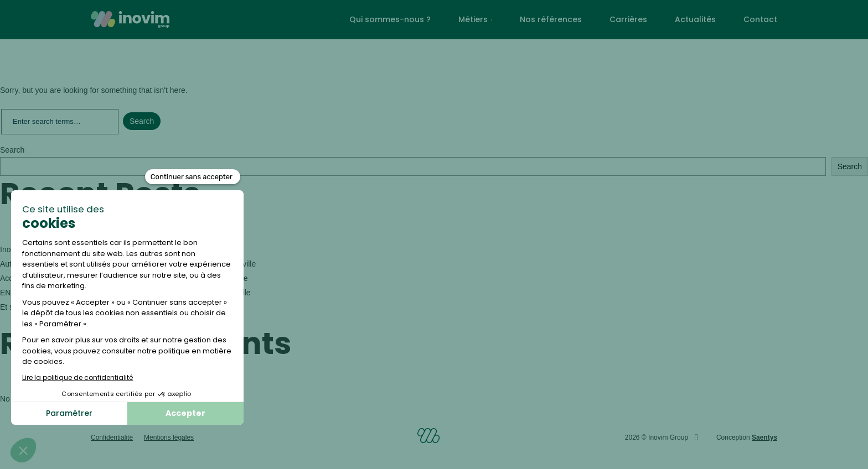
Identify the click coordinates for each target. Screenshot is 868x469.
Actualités (695, 19)
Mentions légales (169, 437)
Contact (760, 19)
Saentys (764, 437)
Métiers (473, 19)
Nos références (551, 19)
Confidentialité (112, 437)
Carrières (628, 19)
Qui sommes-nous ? (390, 19)
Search (12, 150)
